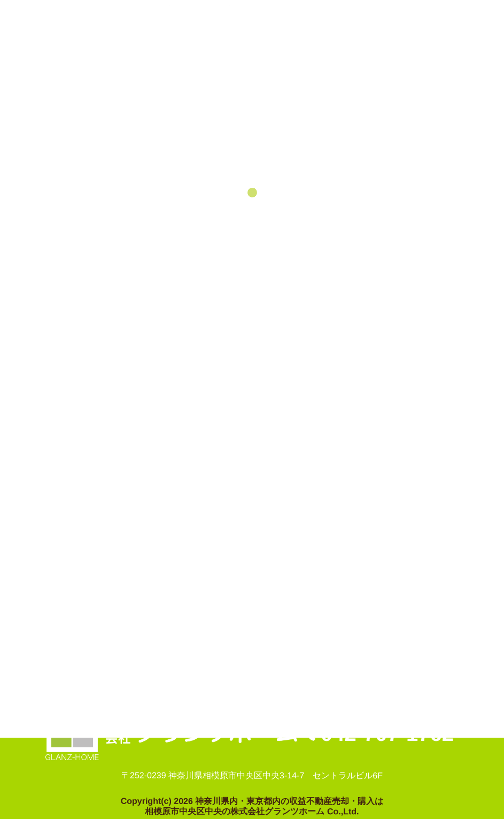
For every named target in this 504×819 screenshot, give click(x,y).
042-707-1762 (387, 733)
